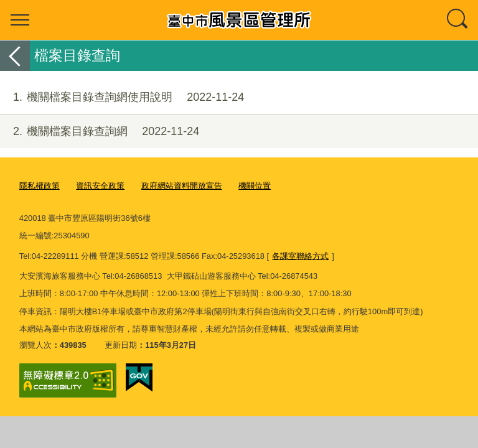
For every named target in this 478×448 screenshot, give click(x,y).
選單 (20, 20)
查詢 (458, 20)
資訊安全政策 (100, 186)
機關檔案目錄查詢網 (100, 132)
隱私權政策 (40, 186)
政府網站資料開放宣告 (182, 186)
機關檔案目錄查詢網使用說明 (122, 97)
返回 (15, 56)
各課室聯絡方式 (300, 256)
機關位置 (255, 186)
